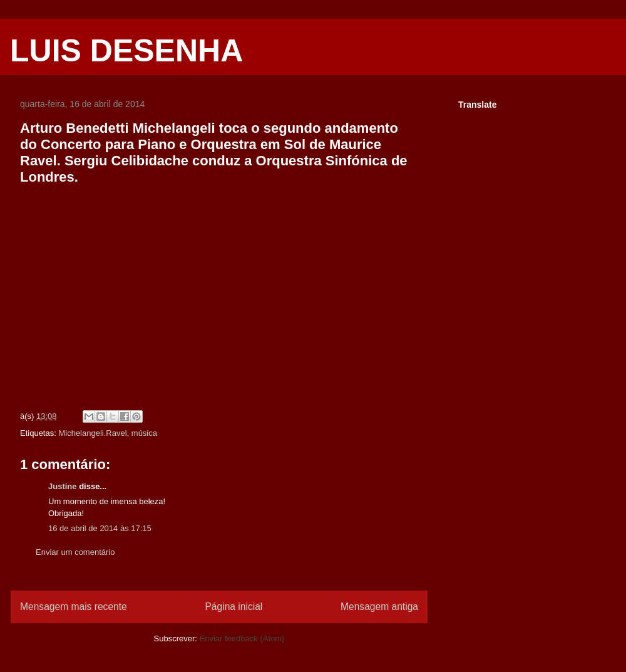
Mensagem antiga (379, 607)
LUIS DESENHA (126, 51)
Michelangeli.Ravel (92, 433)
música (144, 433)
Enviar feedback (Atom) (242, 638)
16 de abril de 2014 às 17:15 (100, 528)
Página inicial (233, 607)
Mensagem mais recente (74, 607)
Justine (63, 486)
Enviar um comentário (75, 552)
